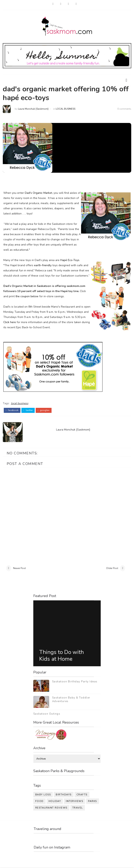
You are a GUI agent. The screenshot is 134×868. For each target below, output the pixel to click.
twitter (28, 410)
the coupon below (27, 296)
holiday (55, 802)
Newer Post (19, 568)
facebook (12, 410)
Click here (10, 322)
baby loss (43, 795)
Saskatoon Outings (47, 714)
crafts (82, 795)
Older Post (112, 568)
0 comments (124, 109)
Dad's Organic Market (38, 193)
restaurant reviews (51, 808)
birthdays (64, 795)
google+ (44, 410)
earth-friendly (43, 265)
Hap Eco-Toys (70, 260)
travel (78, 808)
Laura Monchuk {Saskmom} (33, 109)
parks (92, 802)
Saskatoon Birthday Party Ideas (75, 682)
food (39, 802)
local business (66, 109)
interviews (74, 802)
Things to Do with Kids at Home (62, 656)
